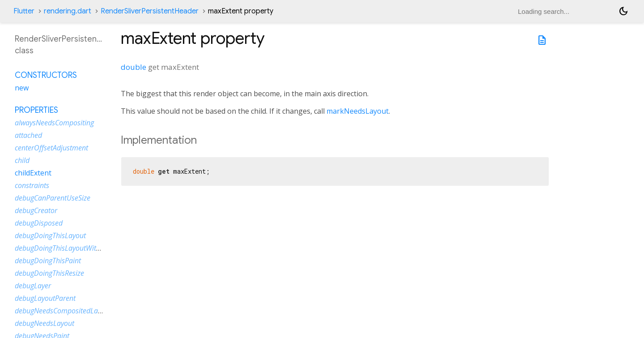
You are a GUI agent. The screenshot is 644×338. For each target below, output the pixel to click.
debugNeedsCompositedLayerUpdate (72, 311)
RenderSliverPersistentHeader (150, 11)
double (133, 67)
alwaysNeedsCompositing (54, 123)
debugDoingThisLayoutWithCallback (71, 248)
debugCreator (36, 210)
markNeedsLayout (358, 111)
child (22, 160)
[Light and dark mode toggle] (623, 11)
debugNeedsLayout (44, 323)
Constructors (46, 75)
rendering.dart (68, 11)
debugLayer (33, 286)
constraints (32, 185)
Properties (36, 110)
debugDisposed (39, 223)
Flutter (24, 11)
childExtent (33, 173)
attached (28, 135)
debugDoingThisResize (49, 273)
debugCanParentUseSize (53, 198)
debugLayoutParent (45, 298)
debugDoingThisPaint (48, 261)
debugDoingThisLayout (50, 235)
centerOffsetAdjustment (51, 148)
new (22, 88)
